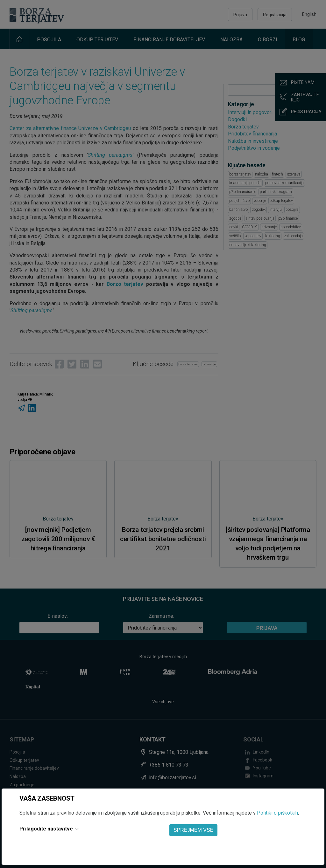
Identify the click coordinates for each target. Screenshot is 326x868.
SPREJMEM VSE (193, 830)
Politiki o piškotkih (277, 813)
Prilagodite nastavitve (46, 829)
